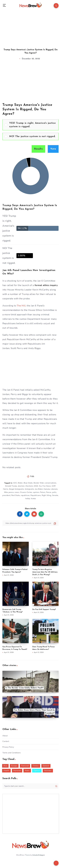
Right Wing (47, 495)
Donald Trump (11, 486)
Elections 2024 (32, 486)
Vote (53, 149)
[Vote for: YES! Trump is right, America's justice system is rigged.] (30, 125)
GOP (54, 486)
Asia (5, 766)
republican (25, 495)
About (5, 736)
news (17, 492)
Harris (6, 489)
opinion (36, 492)
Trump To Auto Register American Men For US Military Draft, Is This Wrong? (45, 572)
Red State (16, 495)
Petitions (48, 771)
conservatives (51, 483)
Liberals (54, 489)
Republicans (36, 495)
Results (38, 149)
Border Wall (39, 483)
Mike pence (9, 492)
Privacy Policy (8, 747)
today (28, 498)
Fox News (47, 486)
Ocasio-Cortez (26, 492)
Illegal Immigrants (17, 489)
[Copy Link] (30, 523)
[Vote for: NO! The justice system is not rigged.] (30, 136)
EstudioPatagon (39, 855)
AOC (15, 483)
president (6, 495)
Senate (55, 495)
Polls (32, 477)
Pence (49, 492)
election (21, 486)
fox (40, 486)
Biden (20, 483)
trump (33, 498)
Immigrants (29, 489)
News (27, 771)
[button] (33, 125)
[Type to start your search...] (30, 786)
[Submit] (56, 786)
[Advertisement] (30, 27)
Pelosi (43, 492)
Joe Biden (39, 489)
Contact (6, 741)
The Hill (21, 306)
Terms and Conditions (12, 753)
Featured (25, 766)
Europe (14, 766)
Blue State (28, 483)
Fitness (36, 766)
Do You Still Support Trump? (44, 609)
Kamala (47, 489)
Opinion (37, 771)
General (46, 766)
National (17, 771)
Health (6, 771)
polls (54, 492)
